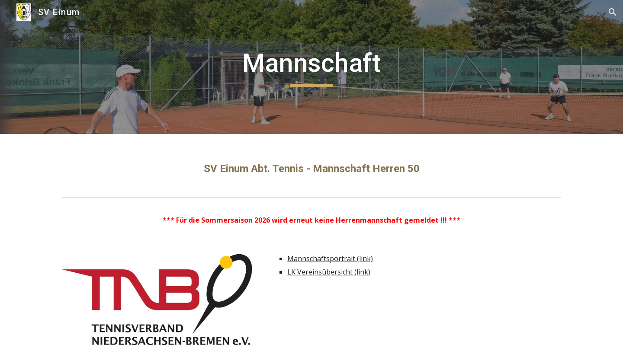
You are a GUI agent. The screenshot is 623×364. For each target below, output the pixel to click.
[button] (613, 12)
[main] (311, 67)
